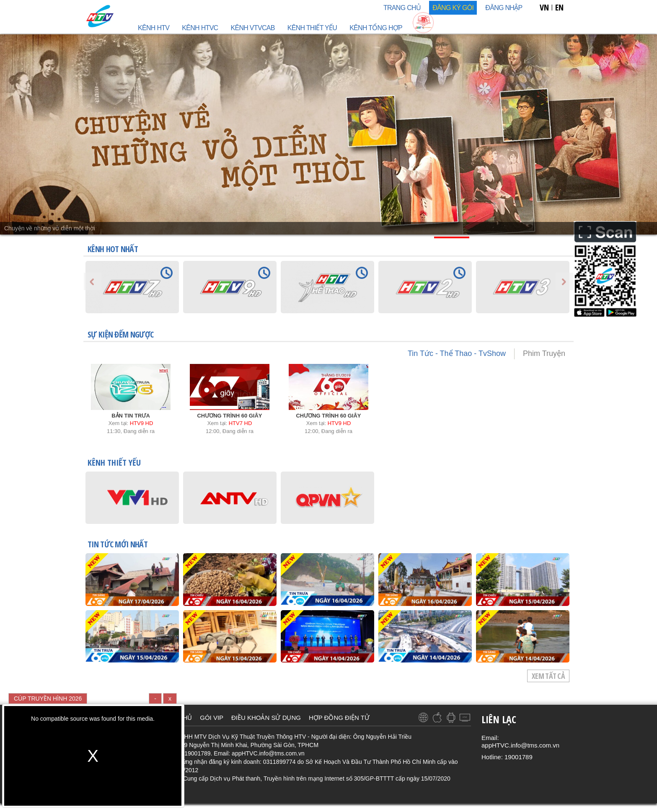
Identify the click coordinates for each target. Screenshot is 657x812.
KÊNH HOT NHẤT (113, 249)
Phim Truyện (544, 353)
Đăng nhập (504, 8)
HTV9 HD (142, 423)
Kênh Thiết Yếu (312, 28)
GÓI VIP (212, 718)
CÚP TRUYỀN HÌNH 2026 (48, 699)
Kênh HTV (154, 28)
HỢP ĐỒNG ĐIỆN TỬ (339, 718)
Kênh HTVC (200, 28)
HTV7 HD (241, 423)
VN (544, 7)
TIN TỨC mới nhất (118, 545)
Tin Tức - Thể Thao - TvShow (457, 353)
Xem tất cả (548, 676)
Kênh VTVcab (252, 28)
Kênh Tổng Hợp (376, 28)
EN (559, 7)
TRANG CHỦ (402, 8)
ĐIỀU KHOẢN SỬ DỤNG (266, 718)
